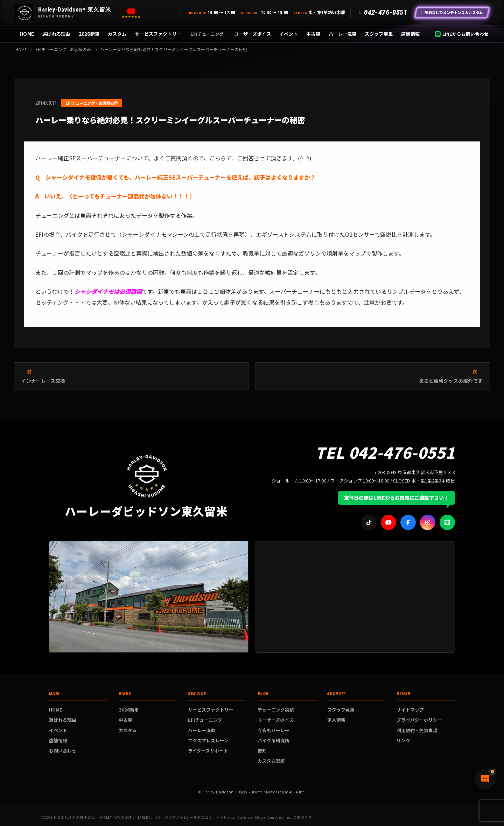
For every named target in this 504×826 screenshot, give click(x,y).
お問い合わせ (63, 751)
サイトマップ (410, 710)
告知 (262, 751)
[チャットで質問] (465, 808)
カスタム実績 (271, 761)
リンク (403, 740)
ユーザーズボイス (253, 34)
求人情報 (336, 720)
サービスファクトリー (158, 34)
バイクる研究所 (274, 740)
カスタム (117, 34)
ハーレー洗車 (343, 34)
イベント (289, 34)
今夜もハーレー (274, 730)
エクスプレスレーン (208, 740)
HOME (27, 34)
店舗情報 (410, 34)
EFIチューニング (208, 34)
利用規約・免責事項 (417, 730)
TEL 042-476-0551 (385, 452)
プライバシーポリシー (419, 720)
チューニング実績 (276, 710)
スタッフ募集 (379, 34)
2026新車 (89, 34)
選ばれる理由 (56, 34)
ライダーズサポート (208, 751)
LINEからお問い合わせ (462, 34)
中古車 (313, 34)
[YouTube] (131, 11)
